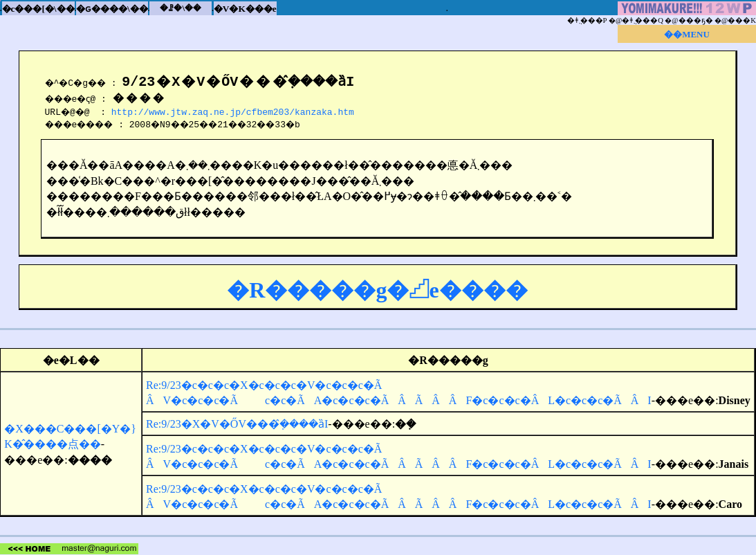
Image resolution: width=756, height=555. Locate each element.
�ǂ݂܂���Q (643, 20)
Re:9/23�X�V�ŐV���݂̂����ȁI (237, 424)
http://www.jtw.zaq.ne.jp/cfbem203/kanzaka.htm (236, 111)
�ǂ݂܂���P (587, 20)
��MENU (687, 34)
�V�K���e (245, 9)
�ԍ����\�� (112, 9)
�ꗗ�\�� (181, 8)
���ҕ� (696, 20)
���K (742, 20)
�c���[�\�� (38, 9)
